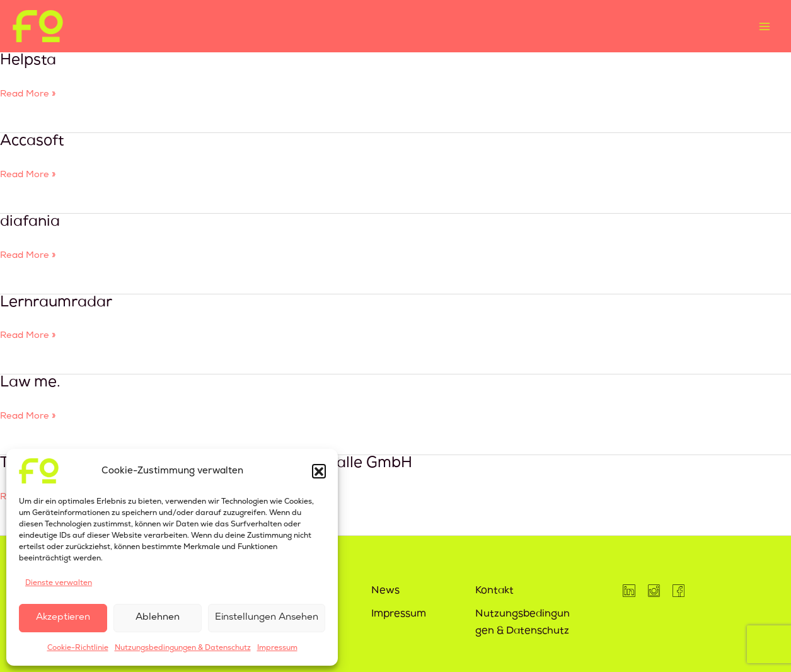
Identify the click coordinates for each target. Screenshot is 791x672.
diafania (30, 223)
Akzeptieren (63, 618)
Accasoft (32, 142)
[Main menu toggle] (764, 26)
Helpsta (28, 61)
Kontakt (494, 591)
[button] (319, 471)
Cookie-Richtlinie (78, 648)
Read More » (28, 93)
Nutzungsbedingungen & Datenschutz (183, 648)
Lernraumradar (56, 303)
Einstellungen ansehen (267, 618)
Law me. (30, 383)
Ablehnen (158, 618)
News (385, 591)
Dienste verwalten (59, 583)
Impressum (277, 648)
